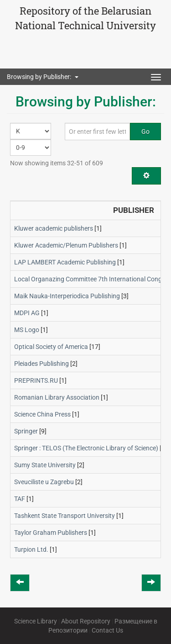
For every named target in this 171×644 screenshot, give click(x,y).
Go (145, 132)
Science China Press (42, 414)
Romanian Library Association (57, 397)
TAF (20, 499)
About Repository (86, 621)
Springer (26, 431)
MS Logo (27, 330)
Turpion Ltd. (31, 549)
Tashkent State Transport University (65, 516)
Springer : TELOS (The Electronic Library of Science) (86, 448)
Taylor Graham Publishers (51, 533)
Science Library (36, 621)
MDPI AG (27, 313)
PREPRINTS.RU (36, 380)
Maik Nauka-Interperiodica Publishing (67, 296)
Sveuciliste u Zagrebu (44, 482)
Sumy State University (45, 465)
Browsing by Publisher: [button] (43, 77)
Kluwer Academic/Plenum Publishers (66, 245)
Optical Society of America (51, 347)
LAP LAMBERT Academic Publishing (65, 262)
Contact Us (107, 630)
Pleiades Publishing (41, 364)
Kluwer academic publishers (54, 228)
